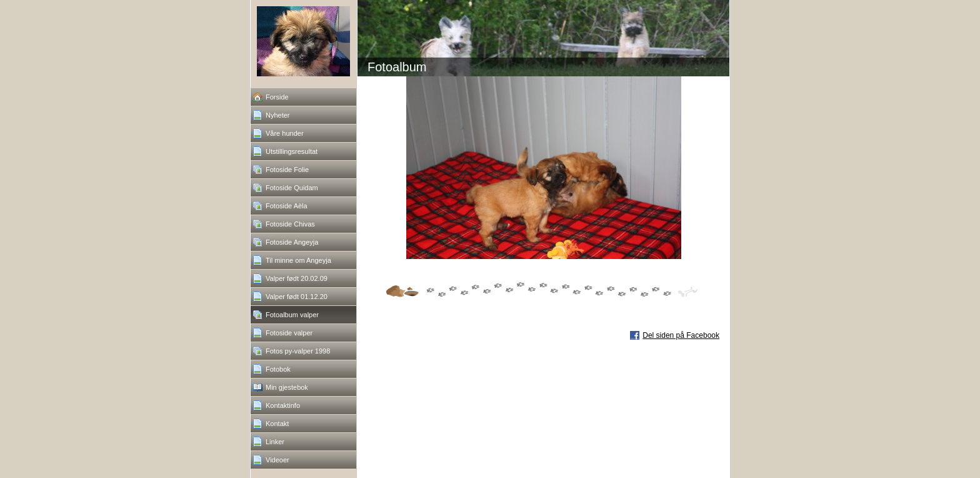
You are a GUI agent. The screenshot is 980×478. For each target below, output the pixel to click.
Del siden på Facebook (681, 335)
